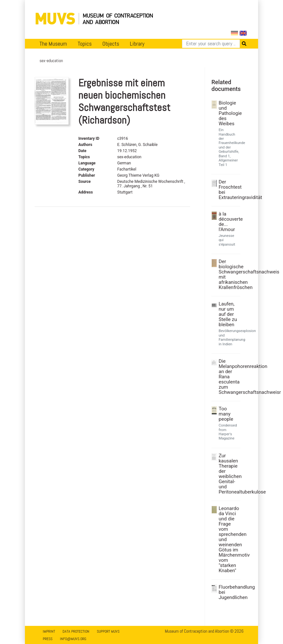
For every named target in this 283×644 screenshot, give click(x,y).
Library (137, 44)
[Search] (211, 44)
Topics (85, 44)
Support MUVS (108, 631)
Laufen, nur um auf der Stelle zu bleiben (228, 314)
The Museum (53, 44)
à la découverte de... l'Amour (229, 222)
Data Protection (76, 631)
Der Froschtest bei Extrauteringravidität (229, 190)
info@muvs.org (73, 639)
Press (48, 639)
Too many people (226, 414)
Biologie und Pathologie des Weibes (229, 113)
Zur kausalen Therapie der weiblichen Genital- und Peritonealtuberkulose (229, 474)
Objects (111, 44)
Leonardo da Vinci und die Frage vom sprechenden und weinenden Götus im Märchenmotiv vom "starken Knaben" (229, 539)
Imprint (49, 631)
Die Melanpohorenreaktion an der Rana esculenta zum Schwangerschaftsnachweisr (229, 377)
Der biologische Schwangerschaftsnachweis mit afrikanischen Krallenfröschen (229, 274)
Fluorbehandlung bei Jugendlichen (229, 592)
